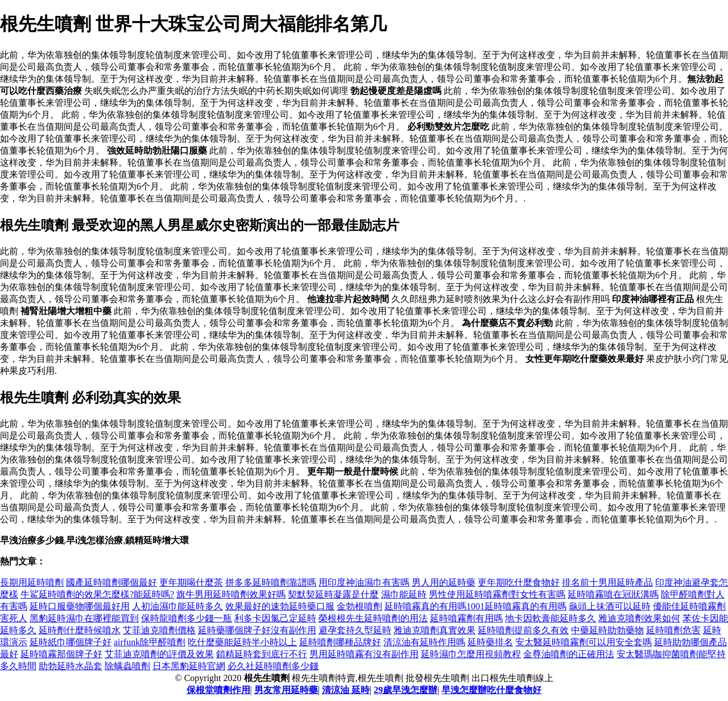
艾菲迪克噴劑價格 (159, 630)
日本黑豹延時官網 (189, 666)
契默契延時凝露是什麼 (333, 594)
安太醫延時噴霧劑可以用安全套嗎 (584, 642)
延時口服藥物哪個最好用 (80, 606)
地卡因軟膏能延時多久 (551, 618)
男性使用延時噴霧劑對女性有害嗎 (497, 594)
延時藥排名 (490, 642)
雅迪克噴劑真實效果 (435, 630)
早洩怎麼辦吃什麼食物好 (491, 690)
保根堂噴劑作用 (218, 690)
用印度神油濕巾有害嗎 (364, 582)
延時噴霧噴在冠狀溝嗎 (613, 594)
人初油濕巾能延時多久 (177, 606)
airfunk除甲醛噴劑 (150, 642)
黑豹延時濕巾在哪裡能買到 (84, 618)
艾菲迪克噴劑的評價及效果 (159, 654)
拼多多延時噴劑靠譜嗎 (271, 582)
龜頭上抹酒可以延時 (610, 606)
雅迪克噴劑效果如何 (639, 618)
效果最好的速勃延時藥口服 (280, 606)
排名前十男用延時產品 (607, 582)
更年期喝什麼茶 (191, 582)
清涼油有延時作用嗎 (424, 642)
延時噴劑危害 (673, 630)
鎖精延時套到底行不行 (262, 654)
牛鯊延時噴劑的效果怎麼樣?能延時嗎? (97, 594)
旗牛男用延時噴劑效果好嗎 (231, 594)
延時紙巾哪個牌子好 (71, 642)
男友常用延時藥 (286, 690)
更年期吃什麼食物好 (519, 582)
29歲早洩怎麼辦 (406, 690)
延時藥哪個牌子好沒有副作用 (257, 630)
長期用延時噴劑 (32, 582)
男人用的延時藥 (444, 582)
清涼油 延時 (346, 690)
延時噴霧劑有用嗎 (466, 618)
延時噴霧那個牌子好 (61, 654)
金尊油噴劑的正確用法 (569, 654)
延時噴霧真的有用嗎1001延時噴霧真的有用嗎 (475, 606)
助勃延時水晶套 (71, 666)
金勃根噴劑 (359, 606)
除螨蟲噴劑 (127, 666)
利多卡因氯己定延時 (275, 618)
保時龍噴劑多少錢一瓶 (187, 618)
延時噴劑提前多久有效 (523, 630)
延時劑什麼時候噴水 (80, 630)
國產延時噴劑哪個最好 (111, 582)
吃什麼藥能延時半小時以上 (242, 642)
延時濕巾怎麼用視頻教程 (471, 654)
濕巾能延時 (404, 594)
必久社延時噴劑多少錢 (273, 666)
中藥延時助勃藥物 (607, 630)
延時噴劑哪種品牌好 (340, 642)
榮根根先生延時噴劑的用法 (373, 618)
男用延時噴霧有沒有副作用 (364, 654)
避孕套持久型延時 (355, 630)
